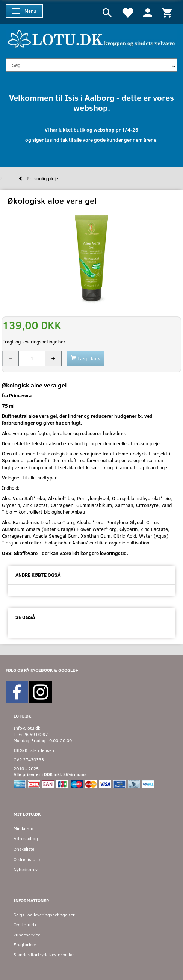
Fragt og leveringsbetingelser (34, 342)
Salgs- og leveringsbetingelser (44, 915)
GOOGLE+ (68, 670)
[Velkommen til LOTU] (91, 38)
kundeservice (27, 935)
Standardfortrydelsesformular (44, 955)
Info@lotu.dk (27, 728)
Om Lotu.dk (25, 925)
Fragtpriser (25, 944)
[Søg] (174, 65)
